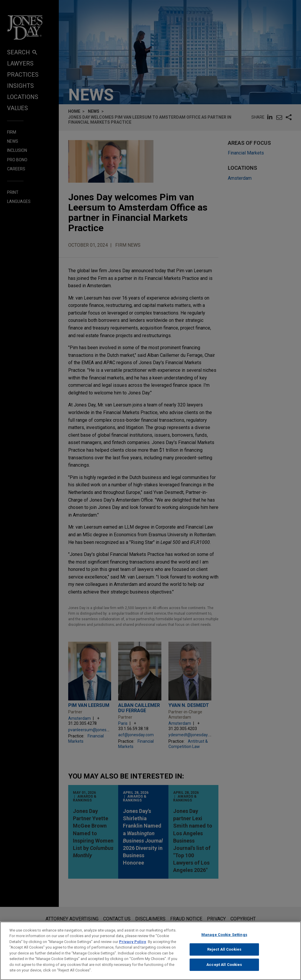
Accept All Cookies (224, 965)
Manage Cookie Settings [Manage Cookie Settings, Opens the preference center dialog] (224, 935)
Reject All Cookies (224, 949)
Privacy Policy (133, 942)
